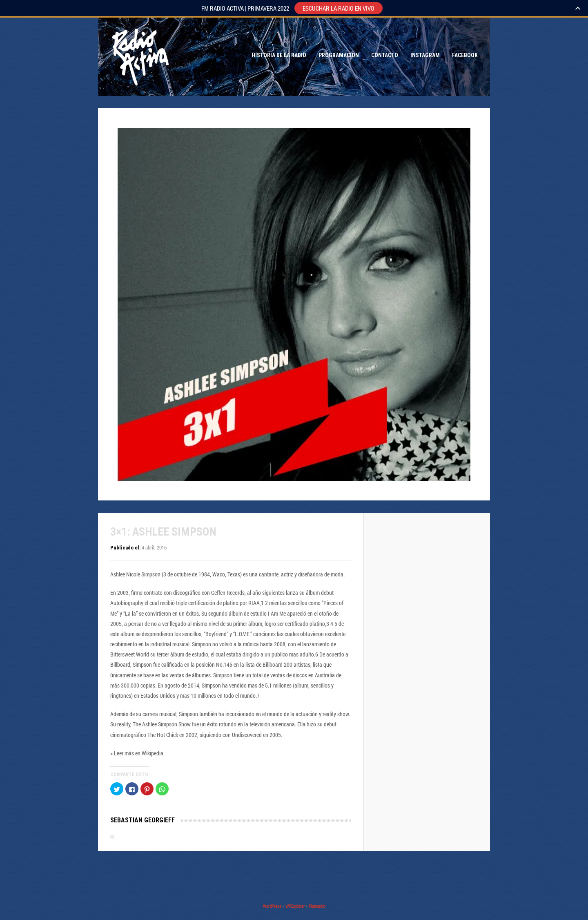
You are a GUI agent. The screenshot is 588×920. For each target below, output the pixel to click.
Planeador (317, 906)
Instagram (425, 55)
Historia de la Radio (279, 55)
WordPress (272, 906)
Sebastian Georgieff (143, 820)
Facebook (465, 55)
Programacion (339, 55)
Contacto (385, 55)
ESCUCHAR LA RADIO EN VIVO (339, 8)
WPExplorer (295, 906)
